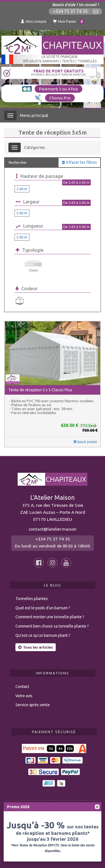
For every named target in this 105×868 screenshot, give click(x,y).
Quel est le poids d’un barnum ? (43, 608)
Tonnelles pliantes (32, 599)
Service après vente (33, 705)
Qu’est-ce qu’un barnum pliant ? (43, 635)
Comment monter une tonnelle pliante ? (50, 617)
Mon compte (34, 21)
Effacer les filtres (79, 162)
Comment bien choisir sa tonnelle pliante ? (52, 626)
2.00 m (22, 189)
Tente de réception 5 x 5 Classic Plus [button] (40, 390)
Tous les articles (36, 647)
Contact (22, 687)
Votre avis (24, 696)
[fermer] (97, 807)
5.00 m (22, 213)
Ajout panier (85, 442)
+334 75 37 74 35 (70, 11)
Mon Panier (69, 22)
